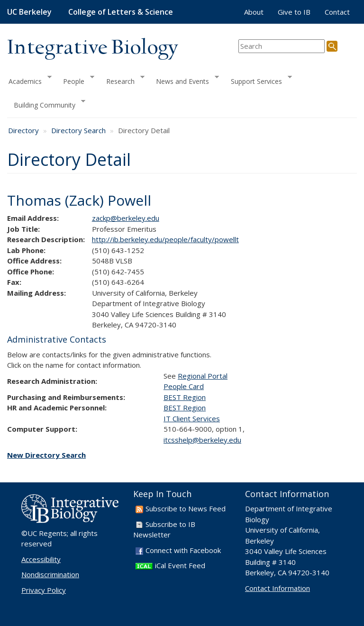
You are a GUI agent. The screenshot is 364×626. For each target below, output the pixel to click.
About (254, 12)
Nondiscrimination (50, 574)
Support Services (258, 80)
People (75, 80)
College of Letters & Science (121, 12)
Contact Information (278, 588)
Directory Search (78, 130)
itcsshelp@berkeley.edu (202, 440)
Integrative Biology (92, 48)
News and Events (184, 80)
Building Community (46, 104)
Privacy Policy (44, 590)
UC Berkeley (29, 12)
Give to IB (294, 12)
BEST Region (185, 397)
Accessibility (41, 559)
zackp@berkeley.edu (126, 218)
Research (122, 80)
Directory (23, 130)
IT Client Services (192, 418)
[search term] (282, 46)
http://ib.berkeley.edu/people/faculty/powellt (165, 239)
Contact (337, 12)
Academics (29, 80)
